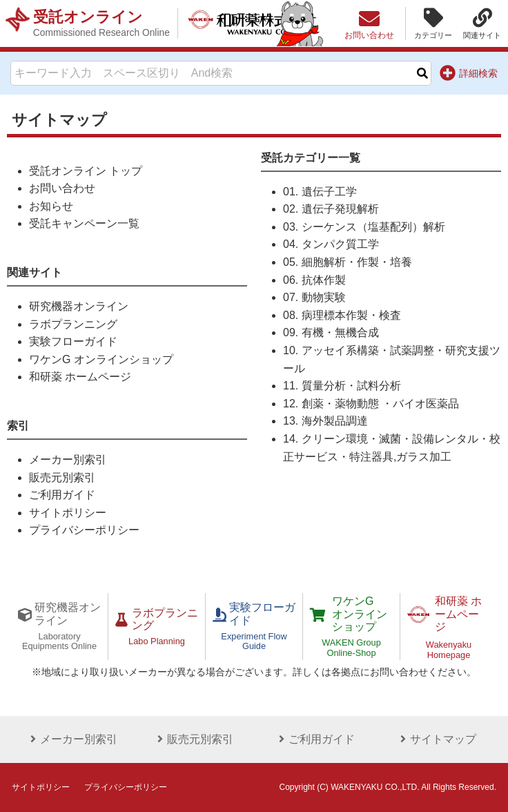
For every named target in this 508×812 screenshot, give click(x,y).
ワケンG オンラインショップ (101, 359)
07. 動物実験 (314, 297)
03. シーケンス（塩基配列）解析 (364, 227)
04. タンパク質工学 (331, 244)
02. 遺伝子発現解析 (331, 209)
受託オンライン (101, 23)
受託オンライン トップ (86, 171)
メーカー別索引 (68, 460)
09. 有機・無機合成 (331, 332)
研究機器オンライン (79, 306)
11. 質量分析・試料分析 (342, 386)
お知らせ (51, 206)
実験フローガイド (73, 341)
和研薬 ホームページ (80, 377)
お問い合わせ (62, 188)
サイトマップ (436, 739)
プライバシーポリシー (84, 530)
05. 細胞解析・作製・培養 (348, 262)
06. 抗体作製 (314, 280)
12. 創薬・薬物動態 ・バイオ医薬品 (371, 404)
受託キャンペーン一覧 (84, 223)
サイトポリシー (68, 513)
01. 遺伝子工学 (320, 192)
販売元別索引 (62, 477)
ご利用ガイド (62, 495)
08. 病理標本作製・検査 (342, 315)
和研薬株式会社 (252, 23)
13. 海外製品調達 (325, 421)
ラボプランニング (73, 324)
